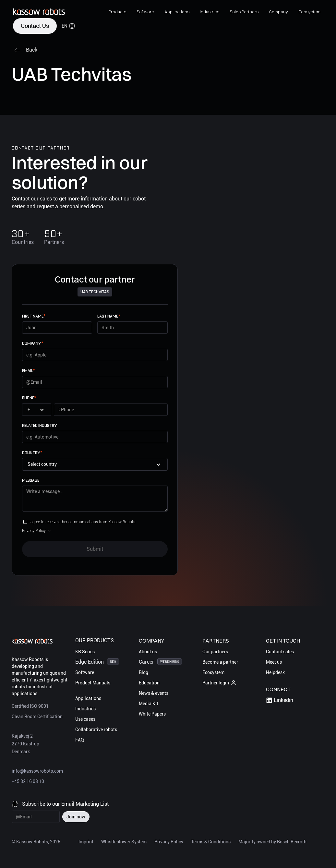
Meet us (274, 662)
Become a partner (220, 662)
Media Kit (149, 704)
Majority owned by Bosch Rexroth (272, 842)
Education (149, 683)
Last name (109, 316)
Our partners (215, 652)
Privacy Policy (169, 842)
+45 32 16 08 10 (28, 781)
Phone (29, 398)
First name (34, 316)
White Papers (152, 714)
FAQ (80, 740)
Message (31, 480)
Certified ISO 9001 (30, 706)
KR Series (85, 652)
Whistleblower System (124, 842)
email (28, 371)
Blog (144, 672)
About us (148, 652)
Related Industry (40, 425)
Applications (88, 698)
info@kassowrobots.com (37, 771)
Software (85, 672)
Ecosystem (213, 672)
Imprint (86, 842)
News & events (154, 693)
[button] (117, 12)
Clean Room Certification (37, 717)
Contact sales (280, 652)
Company (33, 343)
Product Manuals (93, 683)
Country (32, 453)
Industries (85, 709)
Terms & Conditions (211, 842)
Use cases (85, 719)
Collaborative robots (96, 729)
